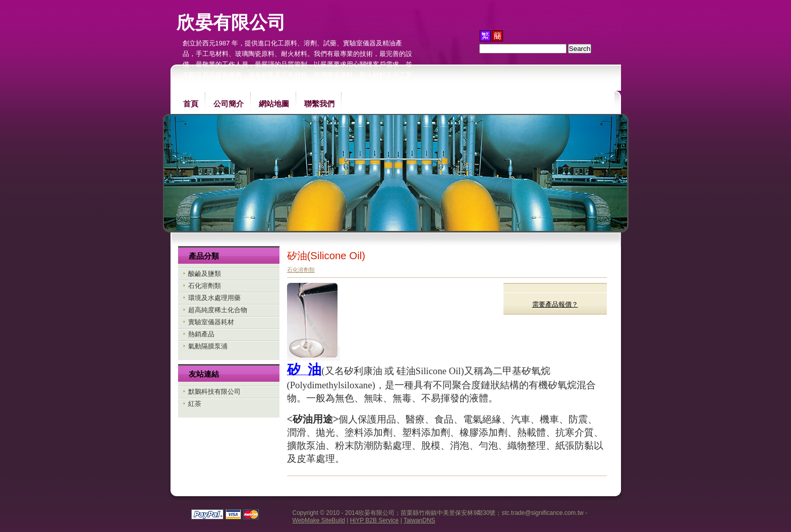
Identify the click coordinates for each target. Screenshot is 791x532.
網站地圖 (274, 104)
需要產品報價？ (555, 304)
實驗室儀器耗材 (211, 322)
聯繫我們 (319, 104)
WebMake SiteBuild (319, 520)
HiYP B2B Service (375, 520)
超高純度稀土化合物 (218, 310)
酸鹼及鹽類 (205, 274)
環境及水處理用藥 (214, 298)
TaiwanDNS (419, 520)
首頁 (191, 104)
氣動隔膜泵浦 (208, 346)
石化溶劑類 (205, 286)
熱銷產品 (201, 334)
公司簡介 (229, 104)
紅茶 (195, 404)
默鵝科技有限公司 (214, 392)
